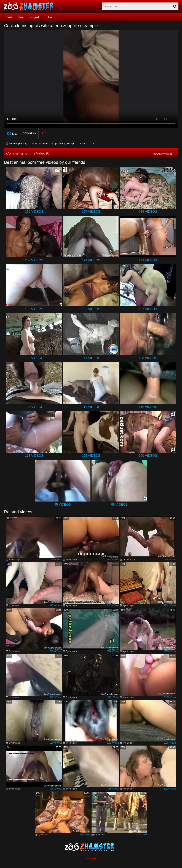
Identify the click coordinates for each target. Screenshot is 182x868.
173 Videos (148, 260)
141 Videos (91, 358)
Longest (34, 17)
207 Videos (34, 260)
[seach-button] (175, 6)
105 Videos (91, 456)
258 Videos (34, 212)
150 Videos (34, 358)
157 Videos (148, 309)
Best (9, 17)
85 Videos (119, 505)
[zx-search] (140, 6)
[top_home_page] (30, 6)
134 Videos (34, 407)
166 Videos (34, 309)
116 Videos (91, 407)
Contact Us (91, 859)
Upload (49, 17)
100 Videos (148, 456)
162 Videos (91, 309)
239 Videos (148, 212)
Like (12, 133)
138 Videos (148, 358)
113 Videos (34, 456)
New (20, 17)
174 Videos (91, 260)
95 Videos (62, 505)
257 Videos (91, 212)
